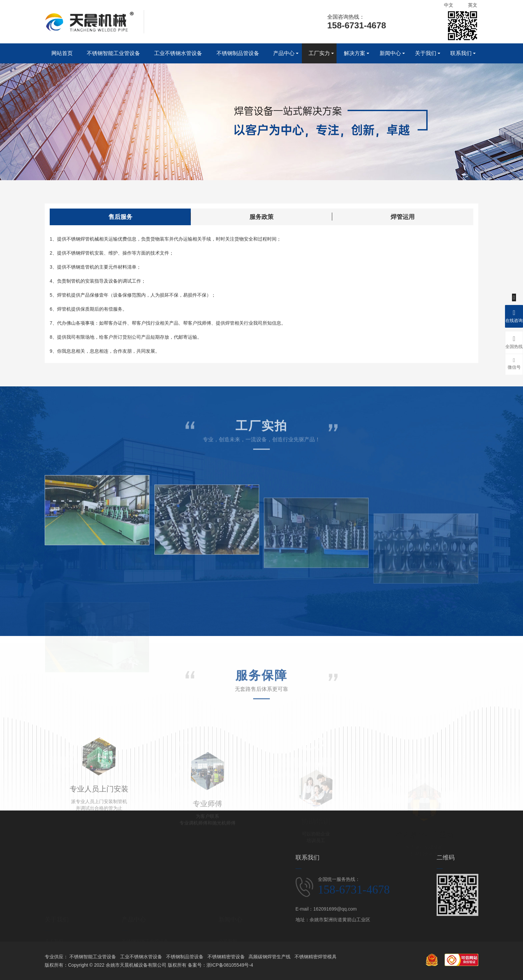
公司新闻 (228, 925)
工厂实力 (319, 53)
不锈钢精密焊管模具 (316, 957)
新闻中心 (390, 53)
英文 (473, 5)
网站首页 (62, 53)
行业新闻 (228, 936)
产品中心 (284, 53)
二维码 (446, 904)
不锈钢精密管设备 (226, 957)
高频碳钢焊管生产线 (270, 957)
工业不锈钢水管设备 (178, 53)
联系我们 (461, 53)
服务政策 (261, 224)
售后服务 (120, 224)
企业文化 (54, 936)
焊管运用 (403, 224)
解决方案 (355, 53)
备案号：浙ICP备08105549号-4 (220, 965)
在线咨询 (514, 315)
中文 (449, 5)
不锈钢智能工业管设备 (113, 53)
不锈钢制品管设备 (238, 53)
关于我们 (426, 53)
